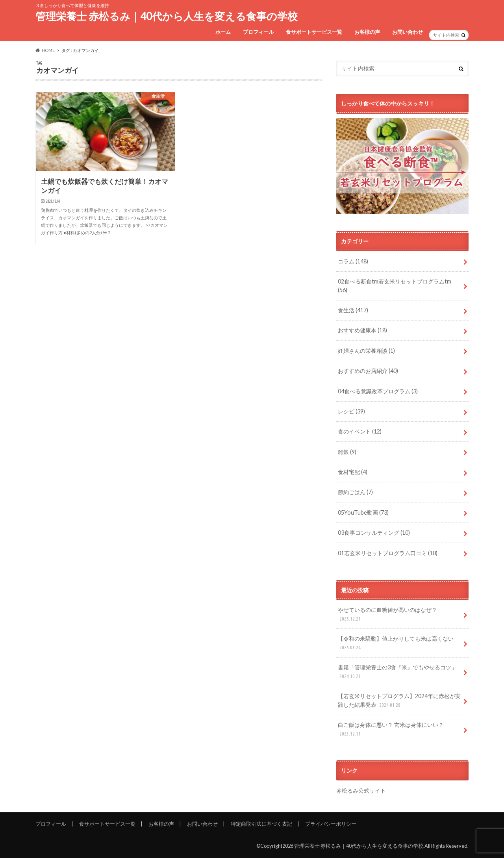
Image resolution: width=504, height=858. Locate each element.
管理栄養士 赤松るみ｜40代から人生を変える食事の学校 (167, 16)
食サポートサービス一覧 (314, 32)
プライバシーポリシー (331, 824)
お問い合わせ (408, 32)
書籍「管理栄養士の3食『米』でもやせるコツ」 (397, 672)
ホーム (223, 32)
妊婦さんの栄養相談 (366, 351)
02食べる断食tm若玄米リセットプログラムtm (395, 286)
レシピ (351, 411)
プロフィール (258, 32)
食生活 (353, 310)
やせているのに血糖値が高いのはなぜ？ (387, 614)
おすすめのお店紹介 (368, 371)
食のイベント (360, 431)
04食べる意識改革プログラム (378, 391)
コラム (353, 261)
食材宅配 (353, 472)
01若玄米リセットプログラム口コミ (388, 553)
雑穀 (347, 452)
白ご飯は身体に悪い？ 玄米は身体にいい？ (391, 729)
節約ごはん (355, 492)
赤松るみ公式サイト (361, 790)
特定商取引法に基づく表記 (261, 824)
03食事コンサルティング (374, 533)
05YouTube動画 (363, 512)
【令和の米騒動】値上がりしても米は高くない (396, 643)
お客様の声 (367, 32)
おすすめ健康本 (362, 330)
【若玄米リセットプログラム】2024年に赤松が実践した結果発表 (399, 701)
